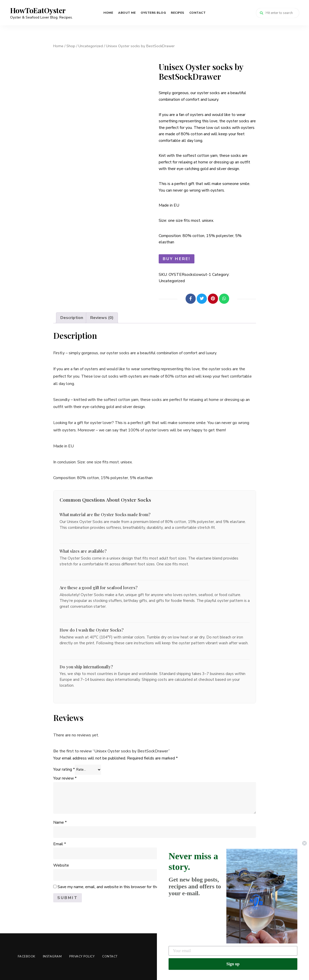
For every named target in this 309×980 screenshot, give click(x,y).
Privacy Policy (82, 956)
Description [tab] (72, 318)
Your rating (64, 769)
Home (108, 13)
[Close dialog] (304, 843)
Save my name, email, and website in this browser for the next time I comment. (128, 887)
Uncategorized (91, 46)
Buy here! (177, 259)
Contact (198, 13)
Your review (65, 778)
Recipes (178, 13)
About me (127, 13)
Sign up (233, 964)
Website (61, 865)
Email (60, 844)
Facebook (26, 956)
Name (60, 822)
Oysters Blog (153, 13)
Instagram (52, 956)
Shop (71, 46)
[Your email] (233, 951)
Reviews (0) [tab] (102, 318)
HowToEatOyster (38, 10)
